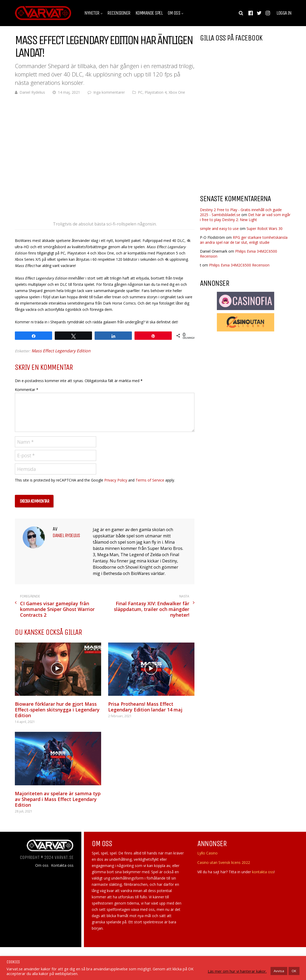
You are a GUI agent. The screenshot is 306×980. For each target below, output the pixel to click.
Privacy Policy (116, 480)
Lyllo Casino (207, 853)
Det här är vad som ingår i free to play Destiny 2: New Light (245, 217)
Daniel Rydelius (32, 92)
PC (140, 92)
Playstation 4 (156, 92)
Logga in (284, 13)
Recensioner (119, 13)
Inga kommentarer (109, 92)
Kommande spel (149, 13)
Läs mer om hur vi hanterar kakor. (237, 971)
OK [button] (294, 971)
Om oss (174, 13)
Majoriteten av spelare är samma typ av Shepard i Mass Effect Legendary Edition (58, 799)
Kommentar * (27, 390)
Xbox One (177, 92)
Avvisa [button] (279, 971)
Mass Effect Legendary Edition (61, 351)
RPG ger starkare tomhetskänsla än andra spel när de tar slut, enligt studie (244, 240)
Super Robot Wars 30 (265, 228)
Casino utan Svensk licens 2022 (224, 862)
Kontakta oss (62, 865)
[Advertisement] (244, 149)
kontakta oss (263, 872)
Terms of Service (150, 480)
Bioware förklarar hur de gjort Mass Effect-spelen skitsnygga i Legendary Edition (57, 710)
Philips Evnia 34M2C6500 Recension (239, 265)
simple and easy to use (219, 228)
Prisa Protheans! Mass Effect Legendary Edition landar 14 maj (145, 707)
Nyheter (92, 13)
